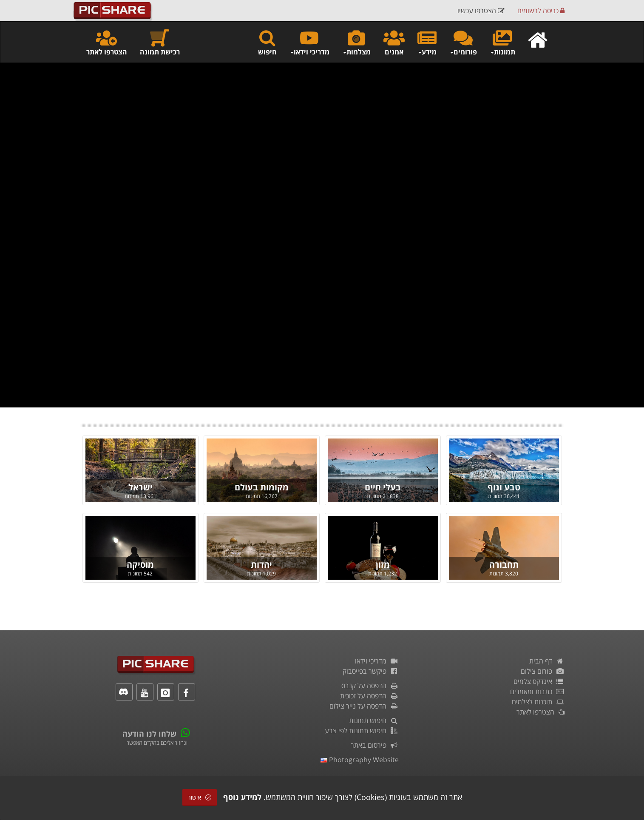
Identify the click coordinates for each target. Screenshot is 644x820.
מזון (383, 565)
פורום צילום (543, 671)
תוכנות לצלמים (538, 702)
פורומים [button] (463, 42)
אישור (200, 797)
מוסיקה (140, 565)
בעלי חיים (383, 487)
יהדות (261, 565)
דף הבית (547, 661)
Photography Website (360, 760)
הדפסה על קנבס (370, 686)
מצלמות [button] (356, 42)
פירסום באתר (375, 745)
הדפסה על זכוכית (369, 696)
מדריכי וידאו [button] (309, 42)
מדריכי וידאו (377, 661)
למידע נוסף (242, 797)
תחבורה (504, 565)
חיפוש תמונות (374, 720)
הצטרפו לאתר (107, 42)
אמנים (394, 42)
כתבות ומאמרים (537, 692)
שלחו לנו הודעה (149, 734)
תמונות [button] (502, 42)
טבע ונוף (504, 487)
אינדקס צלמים (539, 681)
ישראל (140, 487)
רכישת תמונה (160, 42)
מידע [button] (427, 42)
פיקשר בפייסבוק (371, 671)
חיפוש (267, 42)
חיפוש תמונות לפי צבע (362, 731)
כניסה (541, 11)
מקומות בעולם (262, 487)
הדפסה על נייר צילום (364, 706)
